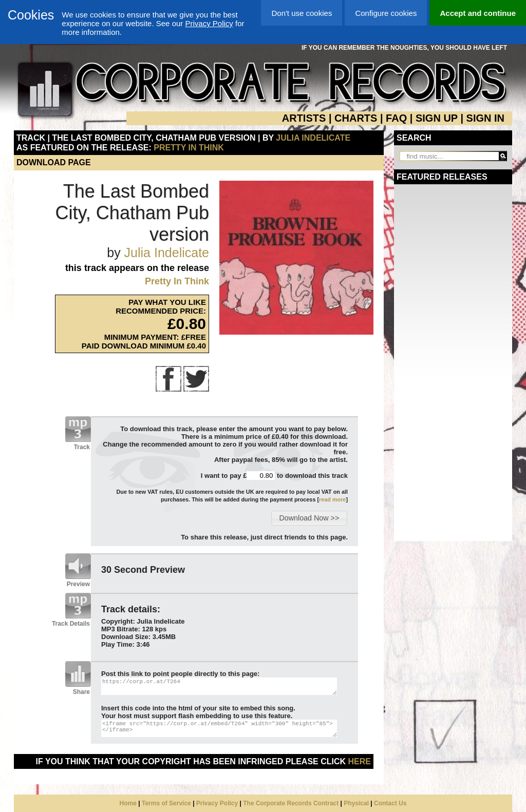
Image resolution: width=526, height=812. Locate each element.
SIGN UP (437, 118)
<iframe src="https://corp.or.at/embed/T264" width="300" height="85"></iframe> (219, 728)
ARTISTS (304, 118)
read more (332, 499)
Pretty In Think (189, 148)
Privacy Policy (209, 23)
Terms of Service (166, 803)
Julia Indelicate (313, 138)
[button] (309, 518)
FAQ (396, 118)
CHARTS (356, 118)
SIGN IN (485, 118)
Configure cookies (386, 13)
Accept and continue (478, 13)
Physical (356, 803)
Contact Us (390, 803)
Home (128, 803)
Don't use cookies (302, 13)
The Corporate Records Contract (291, 803)
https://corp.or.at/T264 (219, 686)
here (360, 761)
